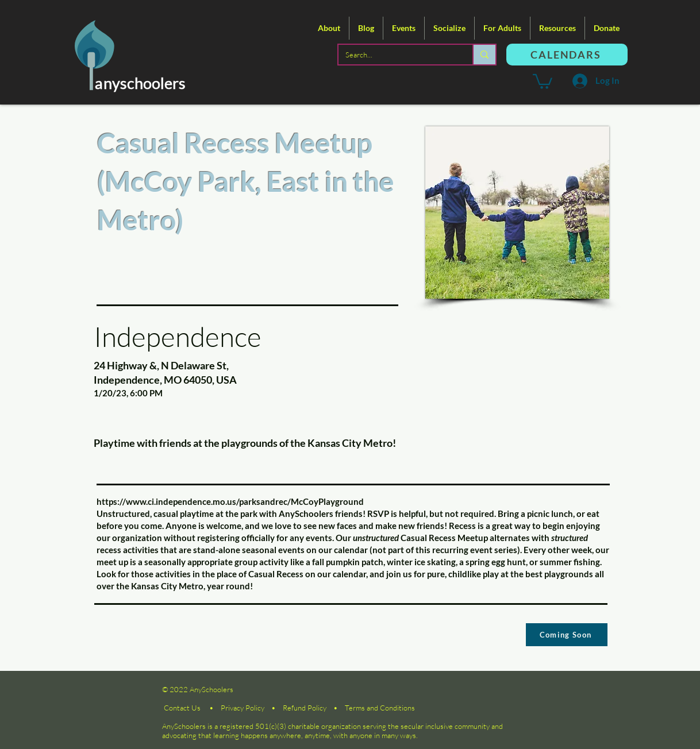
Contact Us (182, 708)
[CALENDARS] (567, 55)
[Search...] (397, 55)
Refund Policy (305, 708)
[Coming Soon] (567, 635)
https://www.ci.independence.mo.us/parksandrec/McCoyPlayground (230, 501)
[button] (329, 28)
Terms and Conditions (380, 708)
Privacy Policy (243, 708)
